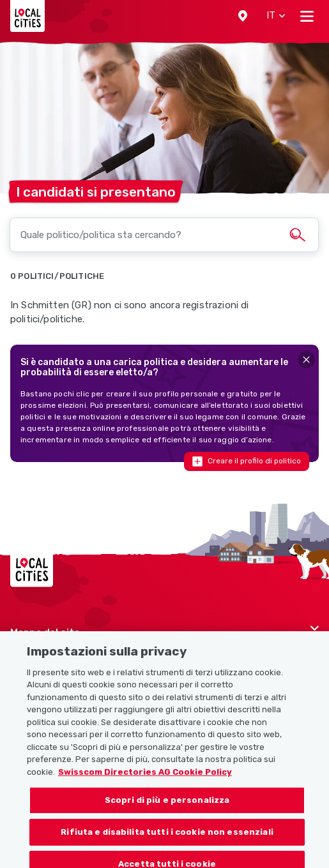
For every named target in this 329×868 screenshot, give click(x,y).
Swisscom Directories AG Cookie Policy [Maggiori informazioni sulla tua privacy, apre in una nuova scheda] (145, 779)
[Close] (306, 360)
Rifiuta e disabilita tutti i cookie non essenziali (167, 839)
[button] (243, 16)
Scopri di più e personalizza (167, 807)
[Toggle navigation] (307, 16)
